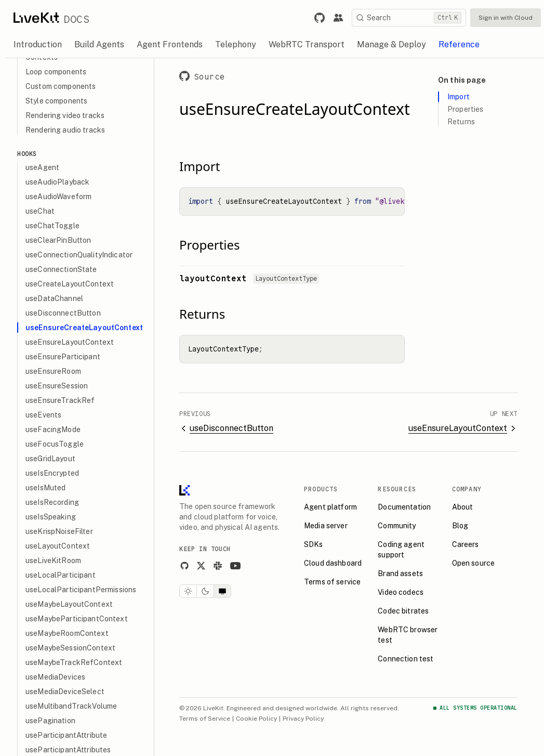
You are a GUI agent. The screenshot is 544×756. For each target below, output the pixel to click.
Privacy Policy (308, 719)
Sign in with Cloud (506, 18)
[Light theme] (193, 591)
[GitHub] (189, 566)
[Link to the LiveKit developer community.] (338, 18)
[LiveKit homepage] (189, 493)
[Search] (409, 18)
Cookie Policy (261, 719)
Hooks (32, 154)
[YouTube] (240, 566)
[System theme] (227, 591)
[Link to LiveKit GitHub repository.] (320, 18)
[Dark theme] (210, 591)
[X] (206, 566)
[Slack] (222, 566)
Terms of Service (209, 719)
